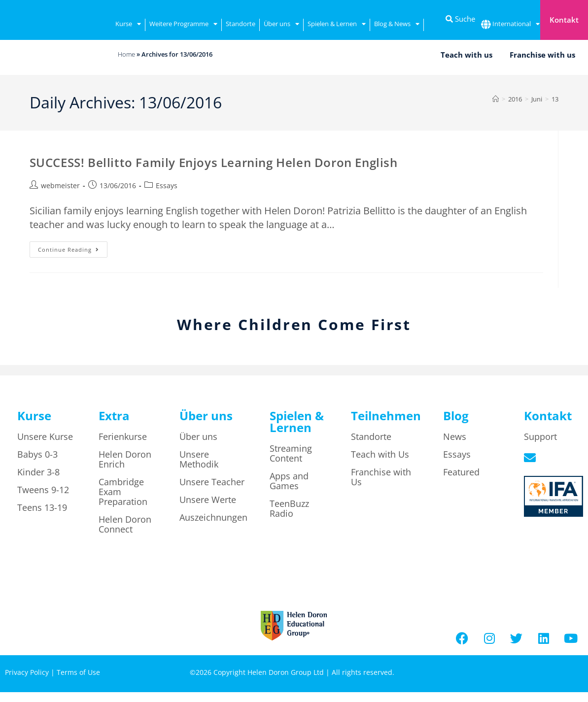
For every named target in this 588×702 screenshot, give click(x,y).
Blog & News (397, 25)
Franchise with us (542, 55)
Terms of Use (78, 672)
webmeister (60, 185)
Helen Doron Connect (125, 524)
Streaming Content (291, 453)
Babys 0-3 (37, 454)
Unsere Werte (208, 500)
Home (126, 54)
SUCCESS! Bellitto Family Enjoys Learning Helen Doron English (214, 162)
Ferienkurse (123, 436)
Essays (167, 185)
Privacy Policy (27, 672)
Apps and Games (289, 481)
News (455, 436)
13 (555, 99)
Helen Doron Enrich (125, 459)
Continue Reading (73, 247)
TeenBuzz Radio (289, 508)
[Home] (496, 99)
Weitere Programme (183, 25)
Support (540, 436)
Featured (461, 472)
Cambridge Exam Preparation (123, 492)
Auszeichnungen (213, 517)
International (516, 25)
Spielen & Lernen (337, 25)
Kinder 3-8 (38, 472)
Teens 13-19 (42, 507)
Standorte (241, 24)
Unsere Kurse (45, 436)
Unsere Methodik (199, 459)
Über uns (281, 25)
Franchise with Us (381, 477)
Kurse (128, 25)
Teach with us (467, 55)
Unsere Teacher (212, 482)
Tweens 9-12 (43, 490)
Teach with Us (380, 454)
